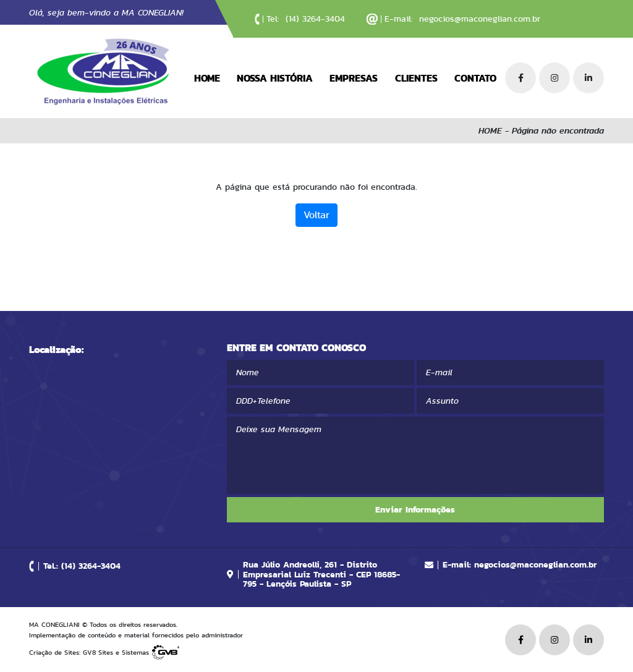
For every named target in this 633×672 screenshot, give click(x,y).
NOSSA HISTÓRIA (275, 78)
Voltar (316, 215)
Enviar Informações (415, 509)
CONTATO (475, 78)
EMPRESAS (354, 78)
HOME (207, 78)
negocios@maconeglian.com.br (480, 19)
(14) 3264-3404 (315, 19)
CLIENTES (416, 78)
